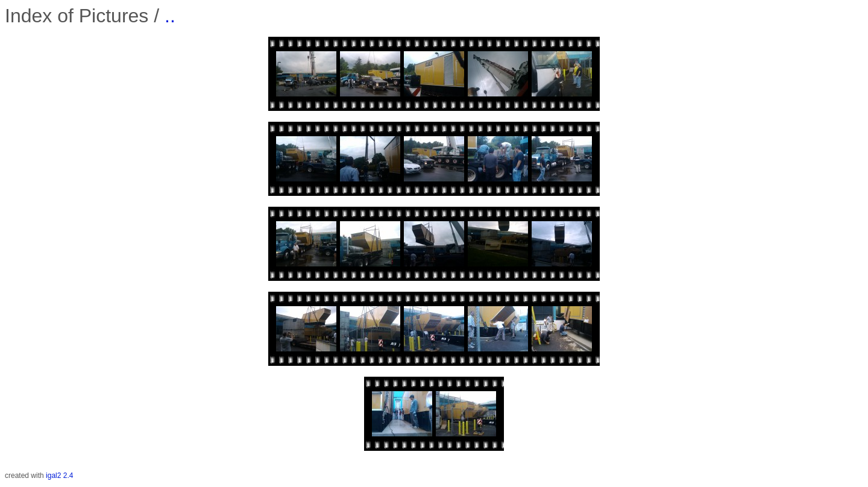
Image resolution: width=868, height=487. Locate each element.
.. (170, 16)
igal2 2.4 (59, 476)
